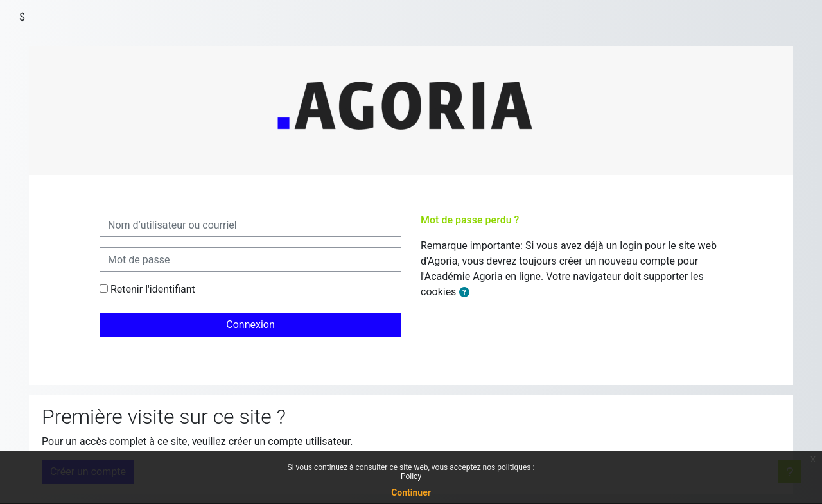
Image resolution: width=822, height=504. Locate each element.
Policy (411, 476)
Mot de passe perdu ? (470, 220)
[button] (464, 293)
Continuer (411, 492)
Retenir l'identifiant (153, 289)
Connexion (250, 325)
